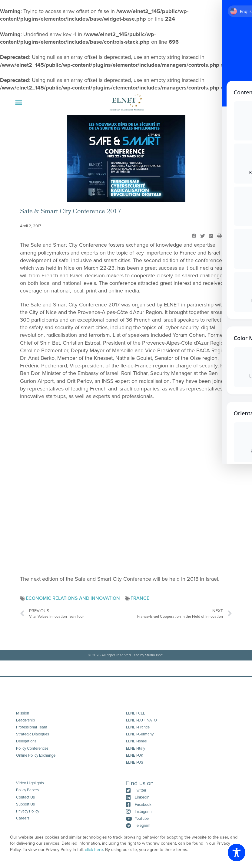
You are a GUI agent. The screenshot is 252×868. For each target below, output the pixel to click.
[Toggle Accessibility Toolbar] (237, 853)
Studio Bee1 (154, 655)
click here (94, 850)
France (140, 598)
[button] (19, 103)
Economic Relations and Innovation (73, 598)
